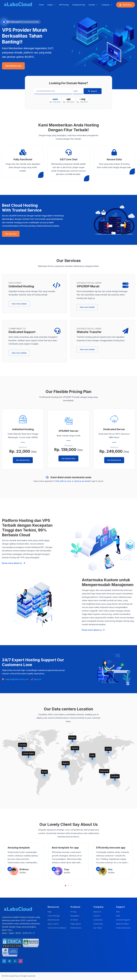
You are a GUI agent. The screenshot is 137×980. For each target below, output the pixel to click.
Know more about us (14, 563)
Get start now (11, 234)
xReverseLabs (54, 920)
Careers (97, 916)
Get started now (13, 66)
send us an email (82, 481)
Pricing (73, 912)
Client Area (126, 5)
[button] (66, 886)
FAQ (118, 912)
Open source (53, 924)
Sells (118, 916)
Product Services (123, 928)
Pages (50, 5)
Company (106, 5)
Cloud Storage (54, 916)
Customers (98, 920)
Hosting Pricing (79, 5)
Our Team (98, 928)
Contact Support (123, 920)
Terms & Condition (114, 976)
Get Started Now (23, 460)
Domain (92, 5)
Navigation (75, 916)
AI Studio (74, 920)
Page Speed (76, 924)
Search (93, 91)
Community (98, 924)
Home (41, 5)
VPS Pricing (64, 5)
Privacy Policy (129, 976)
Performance (76, 928)
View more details (19, 304)
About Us (97, 912)
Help (50, 912)
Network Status (122, 924)
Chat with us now (63, 481)
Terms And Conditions (57, 928)
